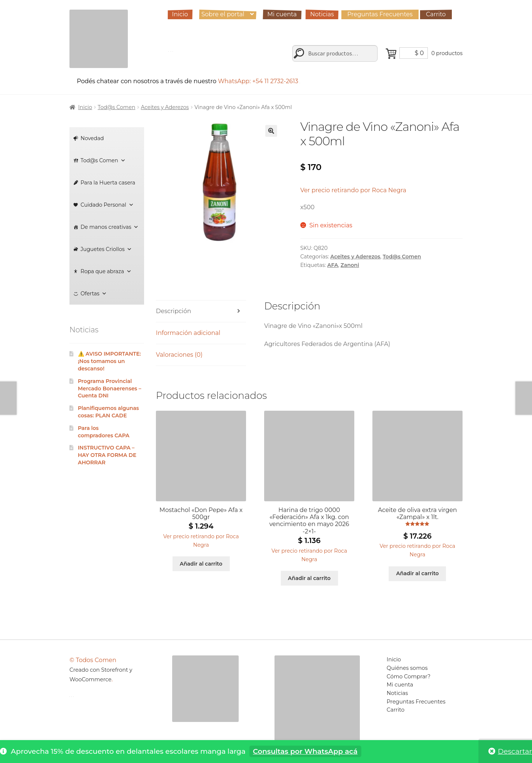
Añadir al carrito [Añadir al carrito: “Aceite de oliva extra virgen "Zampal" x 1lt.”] (417, 573)
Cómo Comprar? (409, 676)
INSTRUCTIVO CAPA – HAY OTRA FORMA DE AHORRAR (107, 455)
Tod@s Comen (116, 107)
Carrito (436, 14)
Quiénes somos (407, 668)
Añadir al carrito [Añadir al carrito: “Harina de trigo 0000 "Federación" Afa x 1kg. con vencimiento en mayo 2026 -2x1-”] (309, 578)
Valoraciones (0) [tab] (179, 355)
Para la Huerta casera (108, 183)
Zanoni (350, 265)
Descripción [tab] (173, 311)
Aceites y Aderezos (165, 107)
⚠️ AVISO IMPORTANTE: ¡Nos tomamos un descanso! (110, 361)
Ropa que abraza (106, 271)
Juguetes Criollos (106, 249)
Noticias (322, 14)
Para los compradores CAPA (104, 432)
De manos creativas (110, 227)
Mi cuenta (282, 14)
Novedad (92, 138)
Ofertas (94, 294)
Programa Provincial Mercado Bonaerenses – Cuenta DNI (110, 389)
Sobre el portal (223, 14)
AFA (333, 265)
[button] (271, 131)
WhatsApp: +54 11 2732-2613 (259, 81)
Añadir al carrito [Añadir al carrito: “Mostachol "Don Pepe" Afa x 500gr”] (201, 564)
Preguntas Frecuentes (380, 14)
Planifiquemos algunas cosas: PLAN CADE (108, 412)
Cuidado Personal (107, 205)
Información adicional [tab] (188, 333)
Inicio (180, 14)
